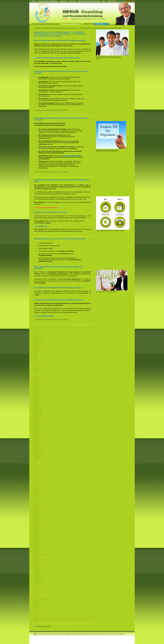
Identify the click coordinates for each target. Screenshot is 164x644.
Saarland (36, 566)
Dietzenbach (37, 385)
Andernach (36, 332)
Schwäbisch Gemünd (39, 579)
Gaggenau (36, 420)
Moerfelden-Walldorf (39, 509)
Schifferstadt (37, 575)
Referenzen (99, 24)
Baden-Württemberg (39, 341)
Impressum (76, 19)
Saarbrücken (37, 564)
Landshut (36, 480)
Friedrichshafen (38, 414)
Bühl (35, 376)
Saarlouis (36, 567)
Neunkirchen (37, 522)
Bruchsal (36, 373)
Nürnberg (36, 528)
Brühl (35, 374)
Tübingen (36, 593)
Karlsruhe (36, 459)
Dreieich (36, 388)
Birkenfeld (36, 367)
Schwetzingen (37, 582)
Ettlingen (36, 402)
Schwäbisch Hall (38, 577)
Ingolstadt (36, 456)
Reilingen (36, 548)
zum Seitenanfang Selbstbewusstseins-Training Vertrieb (51, 110)
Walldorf (36, 605)
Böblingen (36, 370)
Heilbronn (36, 437)
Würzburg (36, 617)
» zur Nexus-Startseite (42, 626)
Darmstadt (36, 382)
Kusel (35, 469)
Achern (35, 328)
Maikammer (37, 496)
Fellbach (36, 404)
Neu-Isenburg (37, 520)
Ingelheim (36, 455)
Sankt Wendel (37, 573)
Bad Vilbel (36, 350)
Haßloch (36, 433)
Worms (35, 615)
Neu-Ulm (36, 525)
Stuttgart (36, 591)
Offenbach (36, 534)
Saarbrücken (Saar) (39, 563)
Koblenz (36, 466)
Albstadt (36, 329)
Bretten (35, 371)
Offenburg (36, 535)
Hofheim (36, 450)
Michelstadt (36, 507)
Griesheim (36, 427)
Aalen (35, 326)
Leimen (35, 485)
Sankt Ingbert (37, 570)
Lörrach (35, 490)
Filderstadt (36, 405)
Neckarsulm (37, 519)
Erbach (35, 396)
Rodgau (35, 558)
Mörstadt (36, 512)
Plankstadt (36, 542)
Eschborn (36, 399)
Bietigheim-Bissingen (39, 364)
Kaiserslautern (37, 458)
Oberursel (36, 532)
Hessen (35, 442)
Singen (35, 586)
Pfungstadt (36, 538)
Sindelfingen (37, 585)
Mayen (35, 503)
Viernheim (36, 598)
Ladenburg (36, 471)
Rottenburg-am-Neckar (40, 560)
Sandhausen (37, 569)
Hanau (35, 431)
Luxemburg (36, 494)
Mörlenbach (37, 510)
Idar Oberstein (37, 453)
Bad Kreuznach (38, 345)
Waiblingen (36, 604)
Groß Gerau (37, 428)
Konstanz (36, 468)
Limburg (36, 488)
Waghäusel (36, 602)
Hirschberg (36, 444)
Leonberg (36, 487)
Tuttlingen (36, 595)
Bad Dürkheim (37, 338)
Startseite (37, 28)
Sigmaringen (37, 583)
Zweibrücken (37, 620)
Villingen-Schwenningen (40, 599)
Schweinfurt (37, 580)
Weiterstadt (36, 608)
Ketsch (35, 463)
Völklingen (36, 601)
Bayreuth (36, 357)
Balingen (36, 351)
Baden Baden (37, 339)
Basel (35, 354)
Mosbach (36, 513)
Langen (35, 482)
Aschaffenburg (37, 335)
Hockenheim (37, 447)
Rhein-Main (36, 553)
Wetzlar (35, 610)
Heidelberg (36, 434)
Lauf (34, 484)
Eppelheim (36, 395)
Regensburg (37, 547)
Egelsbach (36, 392)
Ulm (34, 596)
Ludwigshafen (37, 493)
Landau (35, 478)
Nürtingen (36, 529)
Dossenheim (37, 386)
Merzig (35, 506)
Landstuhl (36, 481)
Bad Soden (36, 348)
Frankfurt (36, 408)
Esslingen (36, 401)
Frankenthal (37, 407)
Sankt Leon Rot (38, 572)
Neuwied (36, 526)
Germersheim (37, 421)
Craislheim (36, 380)
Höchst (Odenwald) (39, 449)
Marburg (36, 501)
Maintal (35, 497)
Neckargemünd (37, 516)
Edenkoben (36, 390)
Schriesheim (37, 576)
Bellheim (36, 358)
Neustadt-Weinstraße (39, 523)
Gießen (35, 424)
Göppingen (36, 426)
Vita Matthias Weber (53, 24)
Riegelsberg (37, 557)
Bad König (36, 344)
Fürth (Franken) (38, 415)
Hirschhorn (36, 446)
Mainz (35, 499)
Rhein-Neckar (37, 554)
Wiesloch (36, 612)
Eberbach (36, 389)
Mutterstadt (36, 515)
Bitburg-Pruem (37, 369)
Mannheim (36, 500)
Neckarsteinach (38, 518)
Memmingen (37, 504)
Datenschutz (90, 19)
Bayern (35, 355)
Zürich (35, 618)
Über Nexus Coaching (39, 24)
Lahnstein (36, 472)
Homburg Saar (37, 452)
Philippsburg (37, 539)
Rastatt (35, 544)
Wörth (35, 614)
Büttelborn (36, 379)
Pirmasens (36, 541)
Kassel (35, 461)
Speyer (35, 589)
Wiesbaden (36, 611)
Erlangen (36, 398)
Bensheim (36, 360)
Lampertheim (37, 477)
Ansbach (36, 333)
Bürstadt (36, 377)
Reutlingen (36, 550)
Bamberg (36, 352)
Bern (35, 361)
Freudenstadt (37, 412)
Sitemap (102, 19)
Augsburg (36, 336)
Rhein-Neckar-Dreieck (39, 556)
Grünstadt (36, 430)
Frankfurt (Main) (38, 409)
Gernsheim (36, 423)
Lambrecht (36, 475)
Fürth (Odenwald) (38, 417)
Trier (35, 592)
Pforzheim (36, 537)
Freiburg (36, 411)
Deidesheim (37, 383)
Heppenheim (37, 440)
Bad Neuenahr (37, 347)
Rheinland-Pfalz (38, 551)
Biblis (35, 363)
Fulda (35, 418)
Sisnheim (36, 588)
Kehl (35, 462)
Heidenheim (37, 436)
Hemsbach (36, 439)
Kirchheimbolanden (39, 465)
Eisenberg (36, 393)
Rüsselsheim (37, 561)
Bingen (35, 366)
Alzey (35, 331)
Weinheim (36, 607)
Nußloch (36, 531)
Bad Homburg (37, 342)
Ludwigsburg (37, 491)
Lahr (35, 474)
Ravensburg (37, 545)
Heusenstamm (37, 443)
